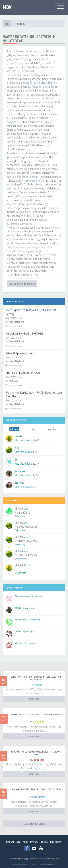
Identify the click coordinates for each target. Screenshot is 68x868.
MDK (7, 7)
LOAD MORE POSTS (34, 824)
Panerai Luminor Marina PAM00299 (24, 334)
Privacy (34, 842)
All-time (14, 429)
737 (35, 487)
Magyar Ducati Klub (17, 842)
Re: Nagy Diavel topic (27, 541)
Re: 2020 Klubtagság (26, 527)
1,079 (36, 464)
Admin (39, 685)
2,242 (36, 440)
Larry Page (39, 797)
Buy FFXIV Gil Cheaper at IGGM (23, 373)
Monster (14, 381)
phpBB (56, 858)
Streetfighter (16, 322)
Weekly (52, 429)
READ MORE (34, 699)
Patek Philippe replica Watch (21, 353)
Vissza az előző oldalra (22, 284)
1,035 (36, 475)
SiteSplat (39, 722)
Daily (32, 429)
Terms (44, 842)
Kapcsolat (56, 842)
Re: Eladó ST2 (22, 513)
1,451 (36, 452)
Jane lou (39, 760)
